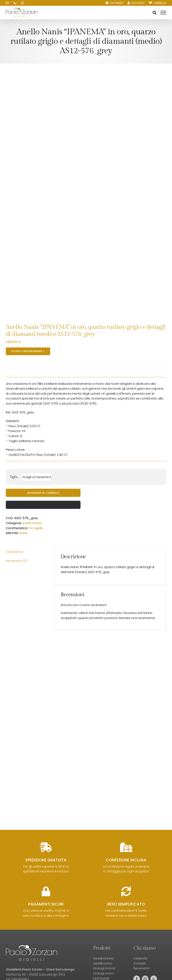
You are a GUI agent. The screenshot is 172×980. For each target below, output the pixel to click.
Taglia (14, 477)
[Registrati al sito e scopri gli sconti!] (28, 351)
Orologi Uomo (103, 973)
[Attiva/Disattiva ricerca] (155, 13)
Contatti (140, 963)
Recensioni (141, 968)
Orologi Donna (104, 968)
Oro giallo (36, 528)
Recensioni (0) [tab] (17, 561)
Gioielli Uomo (103, 963)
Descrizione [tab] (15, 552)
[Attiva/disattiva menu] (163, 13)
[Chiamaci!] (15, 3)
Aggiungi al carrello (43, 493)
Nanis (24, 533)
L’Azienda (140, 958)
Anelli (26, 523)
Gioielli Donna (103, 958)
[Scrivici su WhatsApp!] (23, 3)
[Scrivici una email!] (7, 3)
